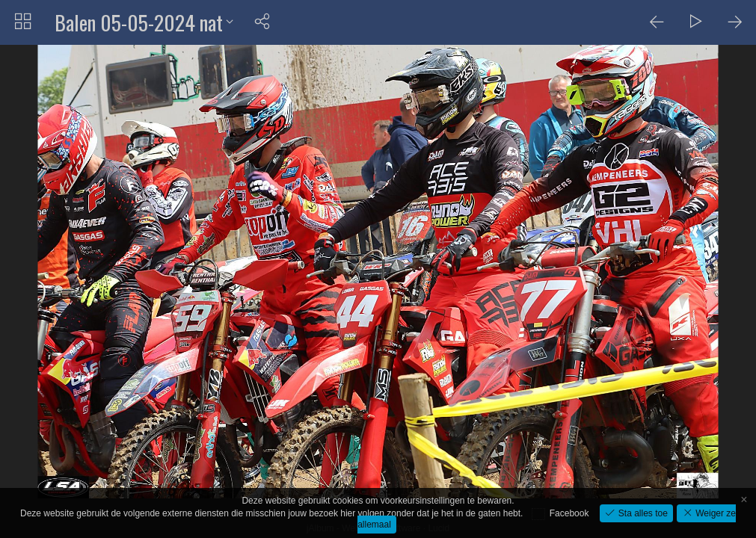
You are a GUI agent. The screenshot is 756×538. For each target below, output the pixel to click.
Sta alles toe (641, 513)
